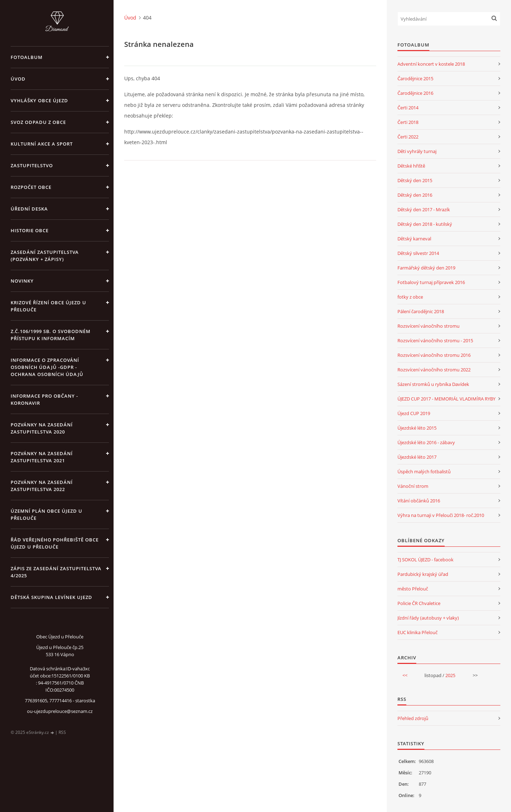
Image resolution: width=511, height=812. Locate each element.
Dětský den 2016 (415, 195)
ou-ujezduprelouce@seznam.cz (60, 711)
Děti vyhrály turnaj (417, 151)
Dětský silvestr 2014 (418, 253)
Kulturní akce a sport (42, 144)
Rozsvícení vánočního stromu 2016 (434, 355)
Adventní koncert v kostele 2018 (431, 64)
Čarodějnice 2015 (415, 78)
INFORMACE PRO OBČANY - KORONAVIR (44, 399)
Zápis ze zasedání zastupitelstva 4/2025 (56, 572)
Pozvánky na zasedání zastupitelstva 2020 (42, 428)
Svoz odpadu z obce (38, 122)
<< (405, 675)
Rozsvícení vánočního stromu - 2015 (435, 340)
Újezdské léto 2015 (417, 428)
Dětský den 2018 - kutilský (425, 224)
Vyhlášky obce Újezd (39, 100)
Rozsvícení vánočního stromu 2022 (434, 370)
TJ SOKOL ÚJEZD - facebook (425, 560)
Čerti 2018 (408, 122)
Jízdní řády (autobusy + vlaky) (428, 618)
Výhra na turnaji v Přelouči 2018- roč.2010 (441, 515)
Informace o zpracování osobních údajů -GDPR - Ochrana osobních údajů (47, 367)
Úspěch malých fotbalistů (424, 472)
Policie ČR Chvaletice (419, 603)
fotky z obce (410, 297)
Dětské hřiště (411, 166)
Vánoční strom (413, 486)
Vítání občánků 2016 (419, 501)
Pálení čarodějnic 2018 (421, 311)
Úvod (18, 79)
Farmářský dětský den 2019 (426, 268)
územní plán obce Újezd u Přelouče (46, 514)
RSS (62, 732)
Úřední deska (29, 209)
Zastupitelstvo (32, 165)
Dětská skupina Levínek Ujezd (51, 597)
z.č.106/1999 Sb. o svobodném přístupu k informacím (51, 335)
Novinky (22, 281)
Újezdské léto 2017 (417, 457)
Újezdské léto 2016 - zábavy (426, 442)
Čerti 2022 (408, 137)
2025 (450, 675)
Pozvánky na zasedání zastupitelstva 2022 (42, 486)
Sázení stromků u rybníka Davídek (433, 384)
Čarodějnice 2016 (415, 93)
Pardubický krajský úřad (423, 574)
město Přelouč (413, 589)
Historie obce (30, 230)
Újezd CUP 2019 (414, 413)
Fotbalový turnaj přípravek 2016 (431, 282)
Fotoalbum (27, 57)
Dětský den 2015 (415, 180)
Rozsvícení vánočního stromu (428, 326)
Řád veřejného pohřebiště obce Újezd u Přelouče (55, 543)
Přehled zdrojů (413, 718)
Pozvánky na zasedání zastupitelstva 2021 (42, 457)
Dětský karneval (414, 239)
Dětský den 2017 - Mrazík (424, 209)
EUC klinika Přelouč (417, 632)
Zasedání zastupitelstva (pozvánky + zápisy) (45, 256)
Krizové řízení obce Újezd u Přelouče (48, 306)
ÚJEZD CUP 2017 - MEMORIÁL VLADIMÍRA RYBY (446, 399)
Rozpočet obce (31, 187)
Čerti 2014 (408, 108)
